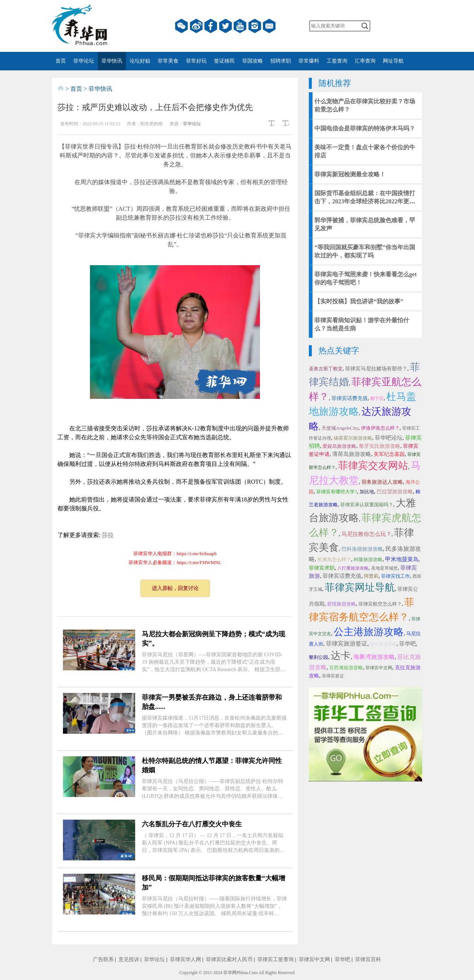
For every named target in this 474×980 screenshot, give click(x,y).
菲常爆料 (309, 61)
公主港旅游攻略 (369, 632)
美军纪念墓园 (389, 454)
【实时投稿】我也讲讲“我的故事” (359, 301)
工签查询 (337, 61)
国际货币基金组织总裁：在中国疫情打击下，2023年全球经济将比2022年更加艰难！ (365, 201)
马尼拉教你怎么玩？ (366, 534)
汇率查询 (365, 61)
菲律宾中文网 (379, 668)
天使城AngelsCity (340, 428)
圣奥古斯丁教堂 (326, 369)
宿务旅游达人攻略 (382, 482)
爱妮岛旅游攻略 (339, 446)
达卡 (341, 656)
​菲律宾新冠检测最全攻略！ (350, 174)
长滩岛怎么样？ (334, 559)
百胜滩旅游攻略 (346, 668)
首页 (61, 61)
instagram (255, 26)
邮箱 (269, 26)
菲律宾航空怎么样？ (380, 604)
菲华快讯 (112, 61)
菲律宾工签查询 (276, 959)
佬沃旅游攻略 (383, 644)
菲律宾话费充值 (350, 398)
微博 (196, 26)
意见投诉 (129, 959)
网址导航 (393, 61)
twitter (226, 26)
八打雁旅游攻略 (353, 568)
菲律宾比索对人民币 (229, 959)
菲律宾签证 (333, 676)
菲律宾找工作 (395, 576)
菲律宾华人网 (186, 959)
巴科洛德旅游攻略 (362, 549)
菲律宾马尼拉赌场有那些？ (376, 369)
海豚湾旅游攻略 (374, 657)
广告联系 (103, 959)
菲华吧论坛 (389, 438)
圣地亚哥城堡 (384, 568)
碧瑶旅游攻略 (341, 604)
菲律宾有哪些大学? (337, 492)
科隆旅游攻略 (368, 559)
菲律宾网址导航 (360, 587)
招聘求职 (281, 61)
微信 (181, 26)
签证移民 (224, 61)
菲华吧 (408, 644)
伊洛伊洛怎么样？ (380, 428)
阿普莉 (371, 576)
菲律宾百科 (368, 959)
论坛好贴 (140, 61)
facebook (211, 26)
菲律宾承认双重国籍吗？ (367, 505)
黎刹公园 (318, 657)
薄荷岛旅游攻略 (352, 454)
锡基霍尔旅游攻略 (353, 438)
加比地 (367, 492)
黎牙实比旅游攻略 (380, 446)
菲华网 (230, 973)
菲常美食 (168, 61)
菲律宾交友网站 (373, 466)
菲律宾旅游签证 (347, 644)
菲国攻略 (253, 61)
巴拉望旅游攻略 (395, 492)
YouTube (240, 26)
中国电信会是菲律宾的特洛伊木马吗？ (365, 128)
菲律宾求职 (322, 568)
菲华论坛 (84, 61)
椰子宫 (377, 399)
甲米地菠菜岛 (402, 559)
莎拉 (108, 535)
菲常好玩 (196, 61)
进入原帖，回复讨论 (175, 588)
